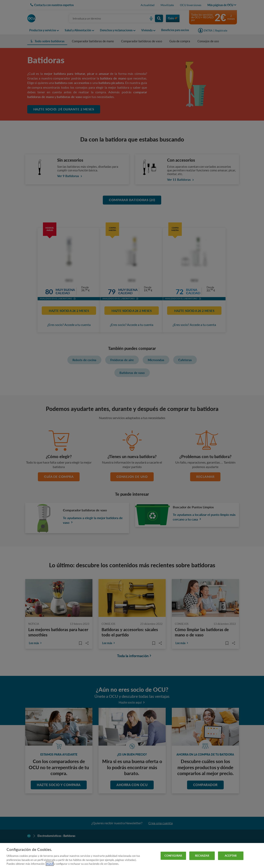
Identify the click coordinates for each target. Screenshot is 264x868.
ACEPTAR (231, 856)
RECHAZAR (202, 856)
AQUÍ (50, 864)
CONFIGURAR (173, 856)
